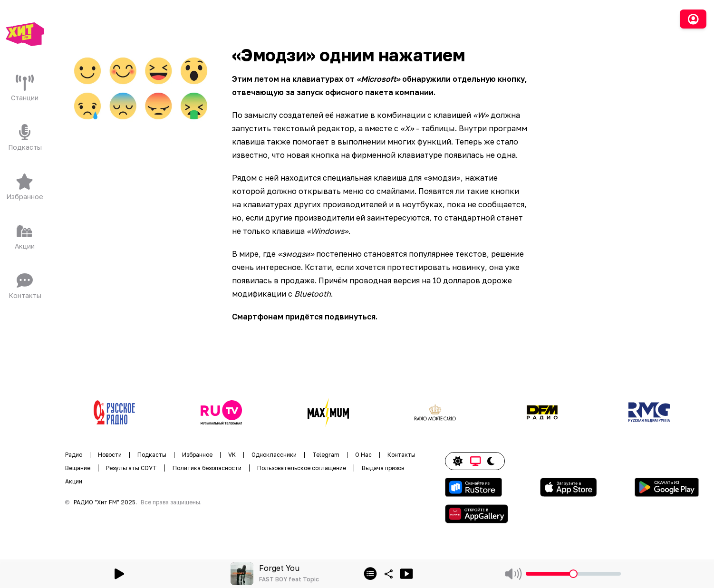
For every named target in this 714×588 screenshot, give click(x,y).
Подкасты (152, 455)
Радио (74, 455)
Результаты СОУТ (131, 468)
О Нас (363, 455)
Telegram (326, 455)
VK (232, 455)
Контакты (401, 455)
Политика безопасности (207, 468)
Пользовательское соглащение (302, 468)
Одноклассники (274, 455)
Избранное (197, 455)
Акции (74, 481)
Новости (110, 455)
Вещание (78, 468)
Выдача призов (383, 468)
